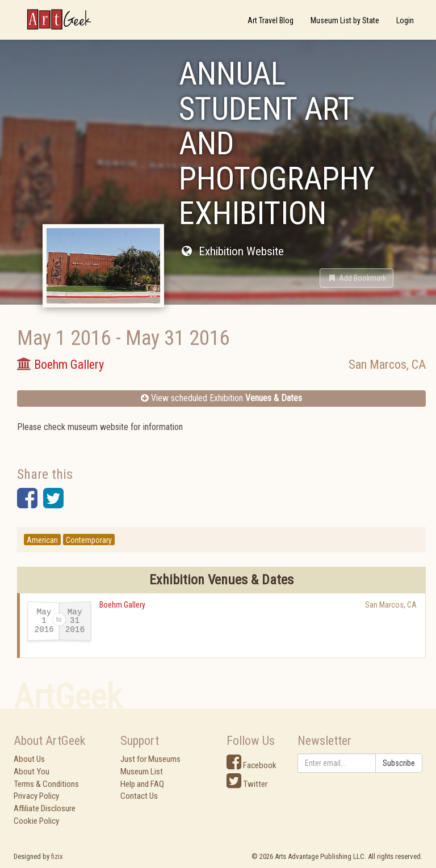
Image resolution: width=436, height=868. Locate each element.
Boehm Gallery (122, 605)
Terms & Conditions (46, 784)
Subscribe (399, 763)
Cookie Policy (36, 821)
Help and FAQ (142, 784)
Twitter (247, 784)
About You (32, 772)
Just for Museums (150, 759)
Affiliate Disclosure (45, 808)
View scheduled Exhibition (221, 398)
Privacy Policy (36, 796)
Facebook (251, 765)
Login (405, 20)
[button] (357, 278)
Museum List (142, 772)
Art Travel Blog (271, 20)
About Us (29, 759)
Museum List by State (345, 20)
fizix (57, 856)
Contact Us (139, 796)
